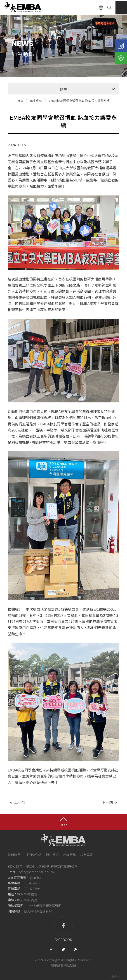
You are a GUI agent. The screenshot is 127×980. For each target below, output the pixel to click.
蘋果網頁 (57, 966)
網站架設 (70, 966)
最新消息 (14, 855)
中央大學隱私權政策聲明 (44, 906)
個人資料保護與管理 (38, 911)
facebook (63, 929)
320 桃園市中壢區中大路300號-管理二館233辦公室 (43, 866)
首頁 (20, 101)
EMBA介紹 (34, 855)
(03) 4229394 (32, 889)
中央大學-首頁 (27, 900)
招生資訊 (52, 855)
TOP (64, 825)
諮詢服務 (69, 855)
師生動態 (36, 101)
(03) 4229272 (32, 883)
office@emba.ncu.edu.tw (36, 872)
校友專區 (87, 855)
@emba (35, 877)
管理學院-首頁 (27, 894)
